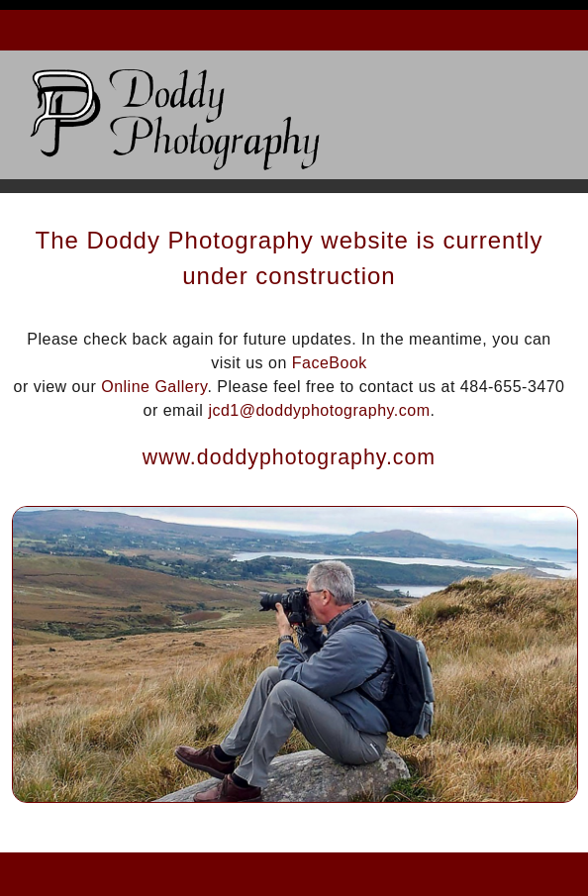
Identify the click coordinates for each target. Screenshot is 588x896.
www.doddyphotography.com (289, 457)
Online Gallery (154, 387)
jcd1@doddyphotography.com (319, 410)
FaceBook (330, 363)
